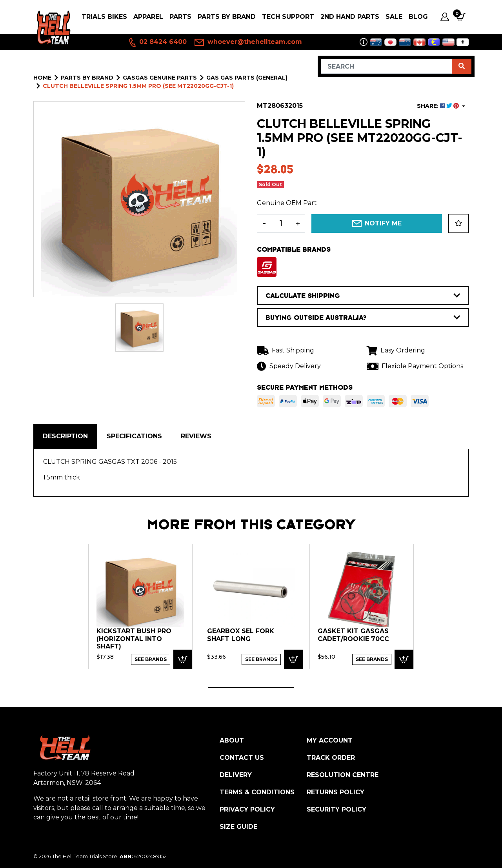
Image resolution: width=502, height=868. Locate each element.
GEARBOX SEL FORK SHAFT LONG (241, 635)
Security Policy (336, 809)
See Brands (151, 659)
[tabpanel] (140, 606)
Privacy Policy (247, 809)
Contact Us (242, 758)
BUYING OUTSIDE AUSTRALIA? (363, 318)
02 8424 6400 (157, 42)
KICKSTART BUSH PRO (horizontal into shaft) (134, 639)
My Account (330, 740)
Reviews (196, 436)
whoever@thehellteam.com (248, 42)
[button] (458, 223)
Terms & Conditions (257, 792)
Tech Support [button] (288, 17)
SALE (394, 17)
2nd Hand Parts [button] (350, 17)
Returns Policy (336, 792)
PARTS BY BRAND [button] (227, 17)
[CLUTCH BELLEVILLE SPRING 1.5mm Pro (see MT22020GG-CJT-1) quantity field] (281, 223)
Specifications (134, 436)
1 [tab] (251, 687)
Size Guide (238, 827)
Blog (418, 17)
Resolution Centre (343, 775)
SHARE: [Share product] (439, 106)
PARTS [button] (180, 17)
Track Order (331, 758)
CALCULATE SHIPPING (363, 296)
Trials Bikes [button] (104, 17)
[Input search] (387, 66)
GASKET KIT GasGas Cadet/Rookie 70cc (353, 635)
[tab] (65, 436)
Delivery (236, 775)
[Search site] (462, 66)
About (232, 740)
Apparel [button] (148, 17)
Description (65, 436)
